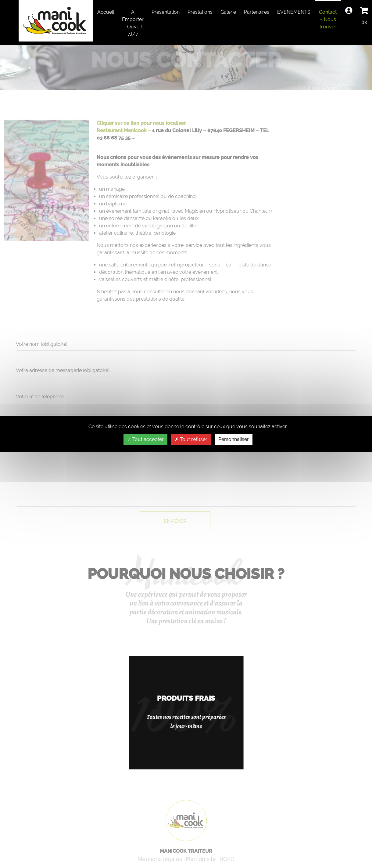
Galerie (228, 12)
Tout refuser (191, 439)
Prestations (200, 12)
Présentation (166, 12)
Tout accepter (145, 439)
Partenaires (257, 12)
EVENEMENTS (294, 12)
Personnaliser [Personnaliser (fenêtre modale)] (234, 439)
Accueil (106, 12)
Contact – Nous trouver (328, 19)
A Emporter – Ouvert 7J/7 (133, 23)
